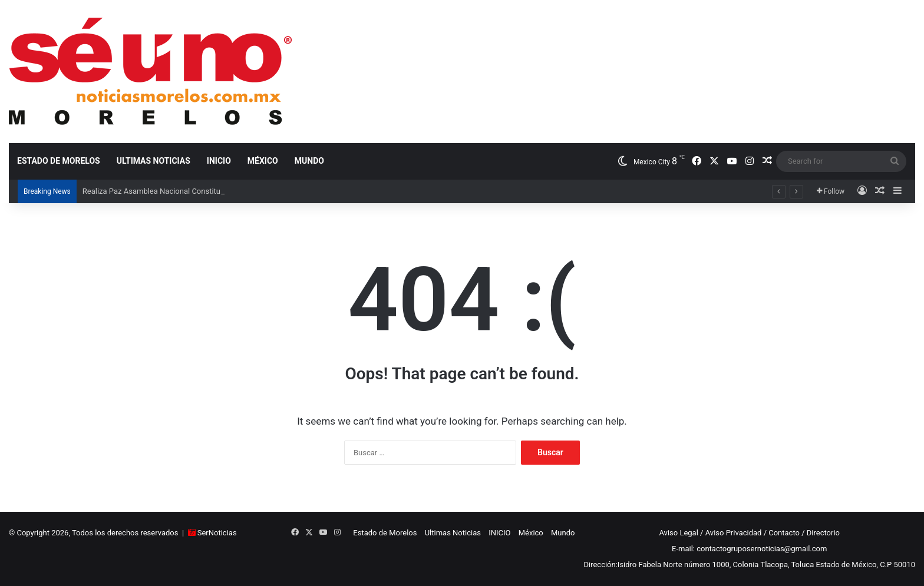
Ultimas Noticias (154, 161)
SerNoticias (217, 533)
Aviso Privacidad (734, 533)
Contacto (784, 533)
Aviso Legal (678, 533)
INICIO (219, 161)
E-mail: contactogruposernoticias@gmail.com (749, 549)
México (263, 161)
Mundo (309, 161)
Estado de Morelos (59, 161)
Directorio (823, 533)
